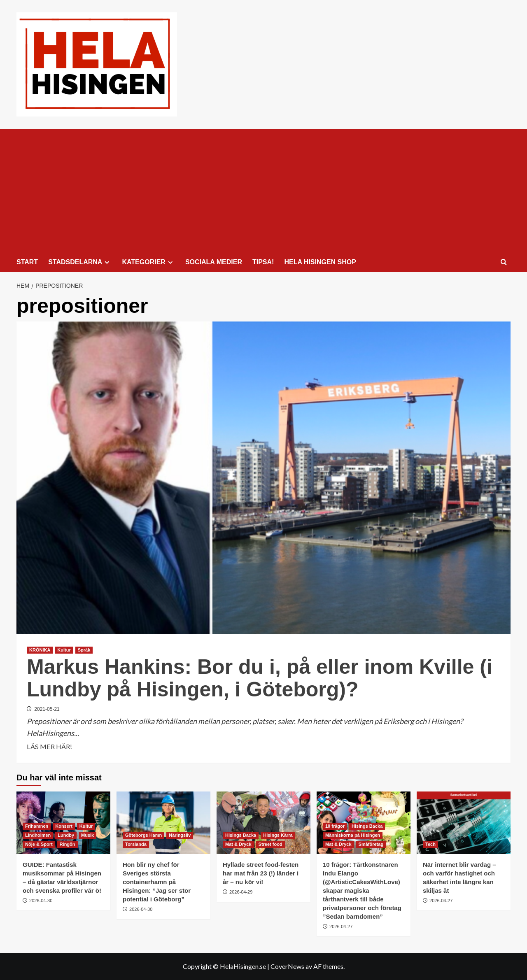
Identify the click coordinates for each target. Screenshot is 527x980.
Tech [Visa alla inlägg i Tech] (430, 844)
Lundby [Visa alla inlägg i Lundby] (66, 835)
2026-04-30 (41, 901)
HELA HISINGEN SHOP (320, 262)
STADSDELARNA (80, 262)
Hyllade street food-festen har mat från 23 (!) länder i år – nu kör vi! (261, 873)
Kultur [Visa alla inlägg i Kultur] (64, 650)
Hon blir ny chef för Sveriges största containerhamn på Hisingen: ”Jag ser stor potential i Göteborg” (157, 882)
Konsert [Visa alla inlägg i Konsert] (64, 826)
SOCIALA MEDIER (214, 262)
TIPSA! (263, 262)
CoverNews (287, 966)
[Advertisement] (263, 191)
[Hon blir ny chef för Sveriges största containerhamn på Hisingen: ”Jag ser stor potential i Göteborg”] (163, 823)
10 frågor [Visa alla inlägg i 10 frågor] (335, 826)
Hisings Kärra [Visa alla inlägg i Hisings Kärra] (278, 835)
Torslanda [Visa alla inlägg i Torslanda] (136, 844)
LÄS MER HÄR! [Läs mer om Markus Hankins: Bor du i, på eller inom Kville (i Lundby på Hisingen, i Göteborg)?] (49, 747)
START (27, 262)
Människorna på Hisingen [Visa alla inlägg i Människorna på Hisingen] (353, 835)
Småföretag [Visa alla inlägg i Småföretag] (371, 844)
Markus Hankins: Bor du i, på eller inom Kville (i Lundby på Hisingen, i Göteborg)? (260, 678)
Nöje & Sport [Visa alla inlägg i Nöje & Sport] (39, 844)
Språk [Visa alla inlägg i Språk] (84, 650)
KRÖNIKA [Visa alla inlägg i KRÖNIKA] (40, 650)
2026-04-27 (341, 926)
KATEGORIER (148, 262)
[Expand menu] (107, 262)
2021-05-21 (47, 709)
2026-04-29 (241, 892)
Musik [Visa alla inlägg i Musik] (87, 835)
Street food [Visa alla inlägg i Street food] (270, 844)
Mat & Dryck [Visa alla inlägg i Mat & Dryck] (238, 844)
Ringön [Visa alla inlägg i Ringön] (68, 844)
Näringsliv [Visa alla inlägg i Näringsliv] (180, 835)
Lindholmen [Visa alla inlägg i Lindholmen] (38, 835)
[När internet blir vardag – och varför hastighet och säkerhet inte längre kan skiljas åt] (464, 823)
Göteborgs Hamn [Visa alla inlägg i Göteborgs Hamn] (143, 835)
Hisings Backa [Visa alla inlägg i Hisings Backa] (241, 835)
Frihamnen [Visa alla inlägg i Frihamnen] (37, 826)
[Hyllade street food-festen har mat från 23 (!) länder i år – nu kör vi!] (263, 823)
